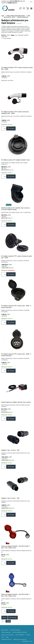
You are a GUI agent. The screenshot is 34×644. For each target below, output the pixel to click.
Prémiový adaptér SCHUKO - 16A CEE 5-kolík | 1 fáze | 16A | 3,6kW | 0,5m (16, 547)
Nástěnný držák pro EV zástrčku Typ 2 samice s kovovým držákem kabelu (16, 209)
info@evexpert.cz (12, 3)
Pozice (13, 35)
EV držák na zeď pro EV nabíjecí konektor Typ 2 (16, 160)
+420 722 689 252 (14, 1)
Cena (16, 35)
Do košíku (11, 128)
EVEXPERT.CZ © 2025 (27, 641)
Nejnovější (21, 35)
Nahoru (5, 618)
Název (9, 35)
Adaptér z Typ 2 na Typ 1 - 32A (10, 498)
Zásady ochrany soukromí (20, 639)
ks (4, 128)
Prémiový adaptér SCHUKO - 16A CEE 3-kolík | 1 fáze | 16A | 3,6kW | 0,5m (16, 595)
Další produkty (13, 618)
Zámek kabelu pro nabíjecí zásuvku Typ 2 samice (16, 402)
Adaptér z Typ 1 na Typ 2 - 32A (10, 450)
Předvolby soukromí (6, 639)
